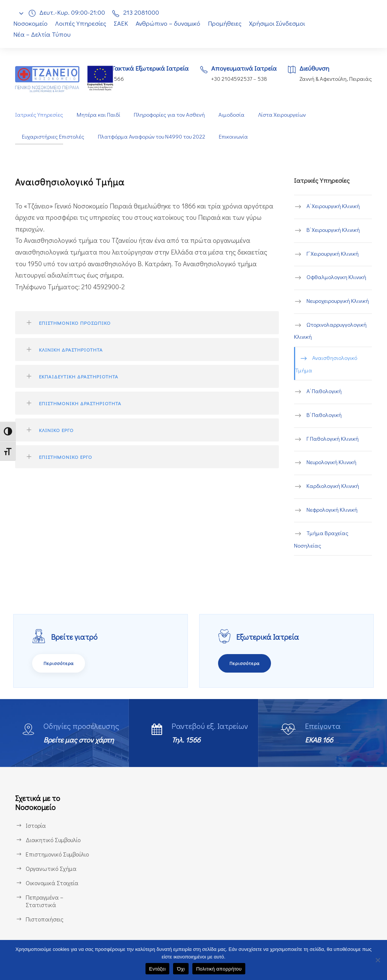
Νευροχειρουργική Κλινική (339, 301)
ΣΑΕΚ (123, 23)
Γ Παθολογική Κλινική (333, 439)
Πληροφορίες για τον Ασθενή (169, 115)
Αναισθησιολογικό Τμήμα (326, 364)
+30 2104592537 (230, 79)
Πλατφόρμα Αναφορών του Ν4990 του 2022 (154, 137)
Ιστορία (35, 825)
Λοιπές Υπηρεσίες (81, 23)
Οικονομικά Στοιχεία (52, 882)
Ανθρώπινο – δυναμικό (172, 23)
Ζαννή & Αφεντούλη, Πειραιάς (335, 79)
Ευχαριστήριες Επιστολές (54, 137)
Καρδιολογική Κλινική (333, 486)
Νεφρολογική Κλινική (333, 510)
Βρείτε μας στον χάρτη (82, 739)
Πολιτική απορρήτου (219, 969)
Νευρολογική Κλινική (332, 462)
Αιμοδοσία (231, 115)
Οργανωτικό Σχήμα (51, 868)
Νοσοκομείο (30, 23)
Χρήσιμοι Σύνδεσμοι (281, 23)
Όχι (181, 969)
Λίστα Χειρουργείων (283, 115)
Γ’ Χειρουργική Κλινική (334, 254)
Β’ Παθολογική (324, 415)
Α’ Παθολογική (324, 391)
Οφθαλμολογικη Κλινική (336, 277)
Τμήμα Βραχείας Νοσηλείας (321, 539)
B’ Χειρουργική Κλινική (335, 230)
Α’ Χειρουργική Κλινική (334, 206)
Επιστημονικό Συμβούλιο (59, 853)
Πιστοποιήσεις (45, 918)
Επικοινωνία (238, 137)
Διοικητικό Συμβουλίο (54, 839)
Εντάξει (158, 969)
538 (262, 79)
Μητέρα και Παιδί (98, 115)
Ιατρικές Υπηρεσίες (39, 115)
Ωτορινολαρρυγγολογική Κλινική (330, 331)
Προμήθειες (228, 23)
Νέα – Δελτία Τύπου (41, 34)
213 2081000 (143, 12)
